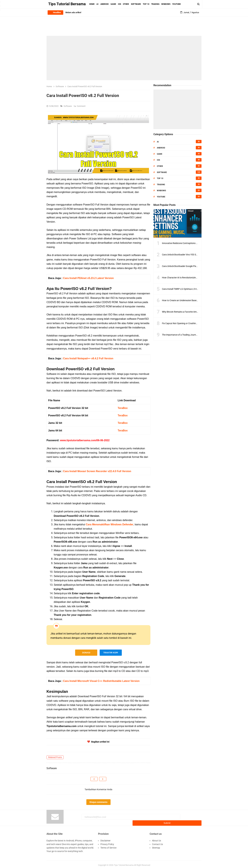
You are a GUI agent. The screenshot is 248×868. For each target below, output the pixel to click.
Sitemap (156, 846)
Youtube (161, 197)
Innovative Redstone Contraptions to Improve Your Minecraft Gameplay (197, 243)
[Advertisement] (124, 58)
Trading (161, 185)
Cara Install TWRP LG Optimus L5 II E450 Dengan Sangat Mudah (194, 289)
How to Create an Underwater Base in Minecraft (185, 300)
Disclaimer (105, 839)
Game (160, 154)
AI (158, 142)
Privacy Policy (107, 842)
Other (160, 166)
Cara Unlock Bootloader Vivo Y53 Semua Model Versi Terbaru (192, 255)
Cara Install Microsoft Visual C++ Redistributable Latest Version (101, 681)
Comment (81, 106)
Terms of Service (108, 846)
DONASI (86, 653)
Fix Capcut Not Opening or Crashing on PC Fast (185, 323)
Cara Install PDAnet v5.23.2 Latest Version (88, 278)
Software (68, 106)
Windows (161, 191)
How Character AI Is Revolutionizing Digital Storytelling (189, 278)
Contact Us (157, 842)
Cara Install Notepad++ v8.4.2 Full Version (88, 358)
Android (161, 148)
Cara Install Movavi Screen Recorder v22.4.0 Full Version (97, 471)
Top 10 (160, 178)
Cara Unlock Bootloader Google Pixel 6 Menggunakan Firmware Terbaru (197, 266)
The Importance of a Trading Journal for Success (186, 335)
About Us (157, 839)
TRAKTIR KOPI (111, 653)
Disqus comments (98, 802)
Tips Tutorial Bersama (124, 863)
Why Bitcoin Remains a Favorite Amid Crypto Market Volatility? (192, 312)
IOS (158, 160)
